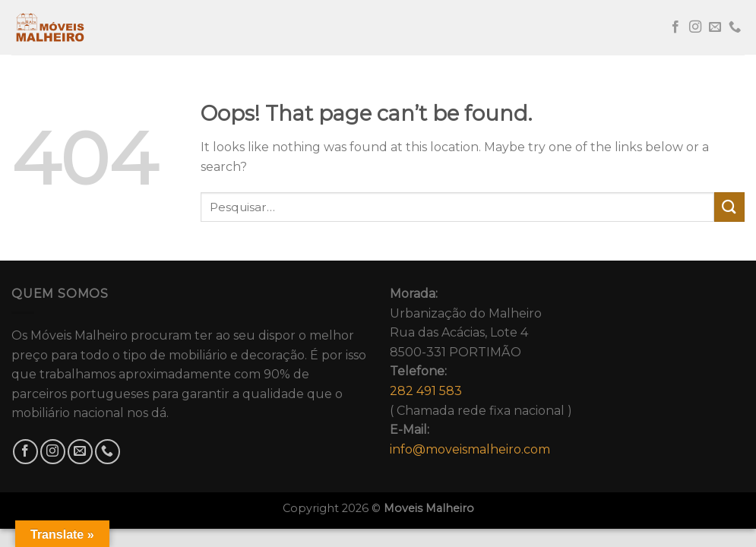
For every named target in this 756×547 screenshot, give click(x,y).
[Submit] (729, 207)
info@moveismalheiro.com (470, 449)
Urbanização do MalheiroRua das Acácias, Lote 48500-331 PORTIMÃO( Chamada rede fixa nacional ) (481, 372)
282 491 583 (426, 391)
